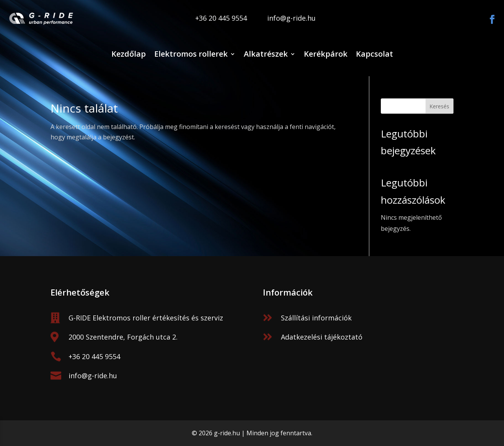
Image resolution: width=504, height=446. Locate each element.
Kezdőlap (129, 54)
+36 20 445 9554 (94, 356)
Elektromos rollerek (191, 54)
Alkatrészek (266, 54)
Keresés (439, 106)
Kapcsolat (374, 54)
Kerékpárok (326, 54)
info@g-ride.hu (93, 376)
